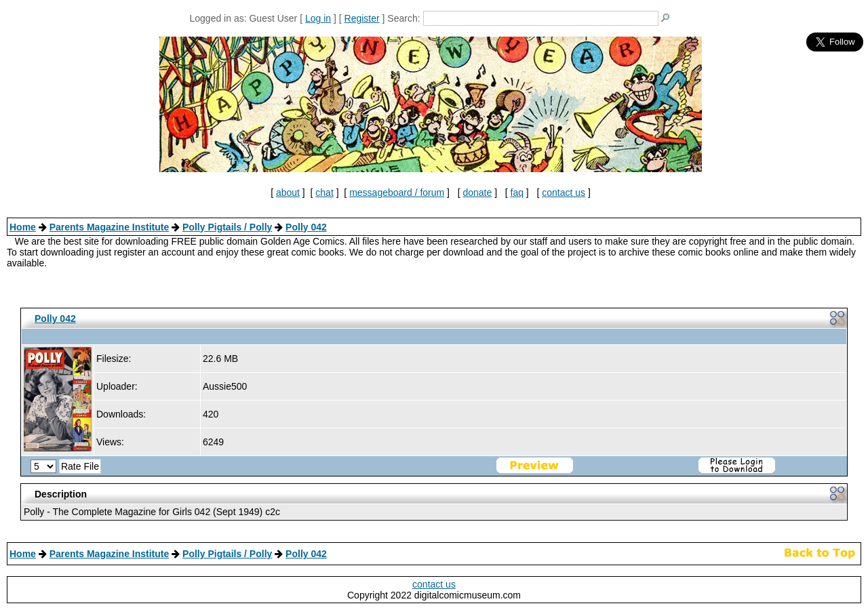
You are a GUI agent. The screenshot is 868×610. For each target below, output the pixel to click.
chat (324, 192)
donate (477, 192)
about (288, 192)
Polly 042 (306, 227)
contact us (564, 192)
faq (517, 192)
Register (362, 18)
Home (23, 227)
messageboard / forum (397, 192)
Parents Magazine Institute (110, 227)
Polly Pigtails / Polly (227, 227)
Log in (318, 18)
